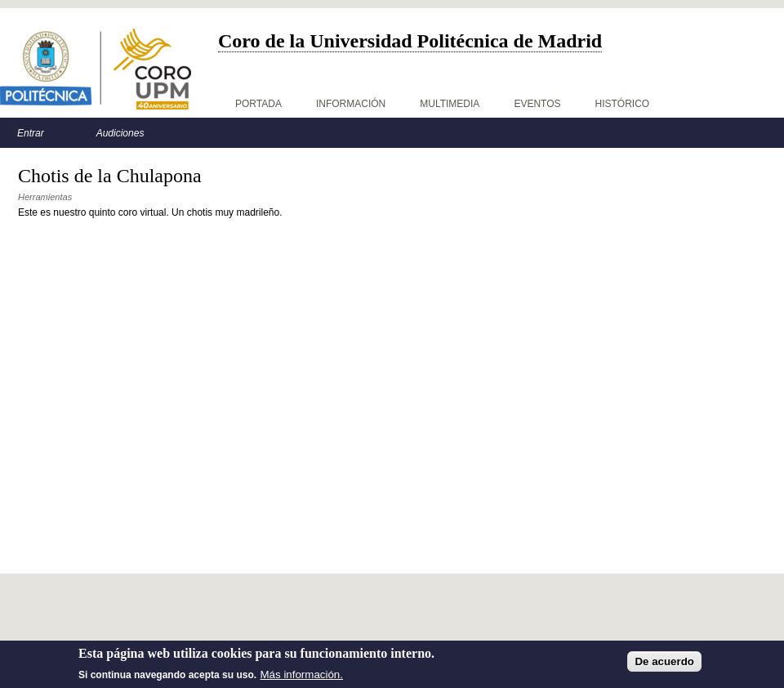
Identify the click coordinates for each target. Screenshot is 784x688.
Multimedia (450, 104)
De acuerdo (664, 661)
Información (351, 104)
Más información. (302, 675)
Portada (258, 104)
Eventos (537, 104)
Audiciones (120, 133)
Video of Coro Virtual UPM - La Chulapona (247, 369)
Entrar (31, 133)
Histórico (623, 104)
